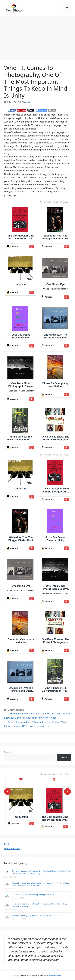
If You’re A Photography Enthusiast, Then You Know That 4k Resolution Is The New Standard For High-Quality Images (41, 872)
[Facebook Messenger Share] (41, 110)
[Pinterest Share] (22, 110)
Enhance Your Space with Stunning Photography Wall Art (33, 895)
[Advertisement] (37, 37)
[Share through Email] (52, 110)
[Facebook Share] (12, 110)
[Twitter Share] (31, 110)
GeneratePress (54, 976)
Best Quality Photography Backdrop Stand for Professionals (34, 916)
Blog (7, 844)
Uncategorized (12, 848)
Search (8, 752)
